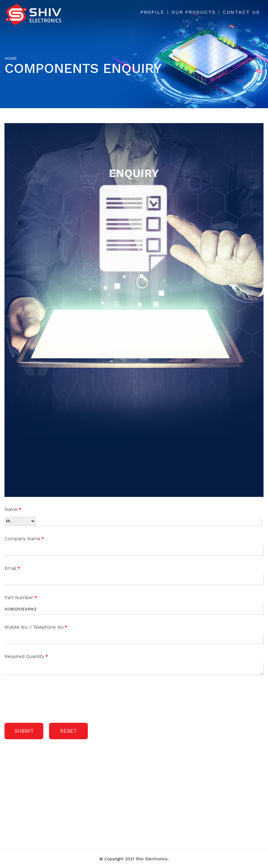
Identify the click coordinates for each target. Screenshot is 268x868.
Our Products (194, 12)
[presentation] (50, 698)
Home (11, 58)
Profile (152, 12)
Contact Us (241, 12)
